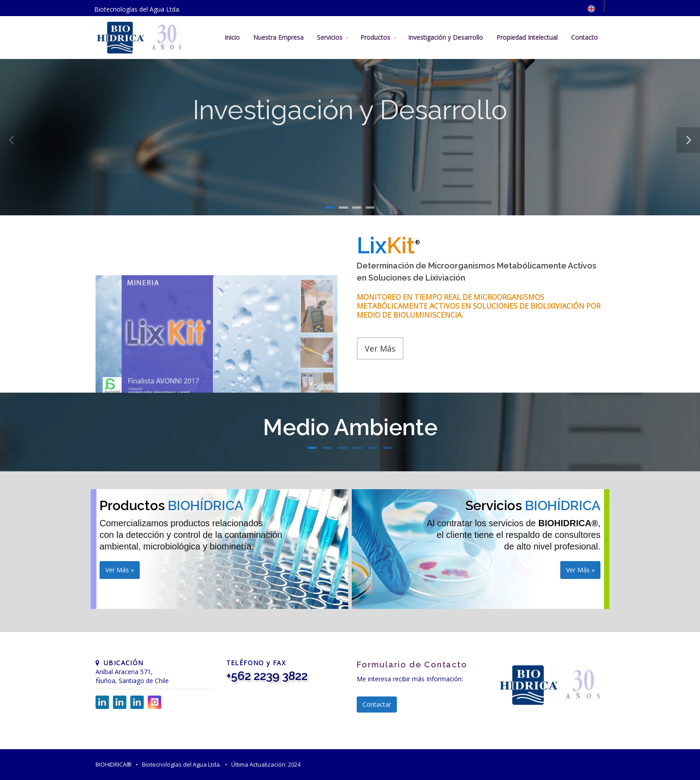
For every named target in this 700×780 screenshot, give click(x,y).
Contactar (377, 704)
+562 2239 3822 (267, 676)
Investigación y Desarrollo (446, 37)
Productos (375, 37)
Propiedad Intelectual (527, 37)
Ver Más (380, 348)
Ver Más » (120, 570)
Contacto (584, 37)
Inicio (232, 37)
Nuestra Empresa (278, 37)
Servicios (330, 37)
